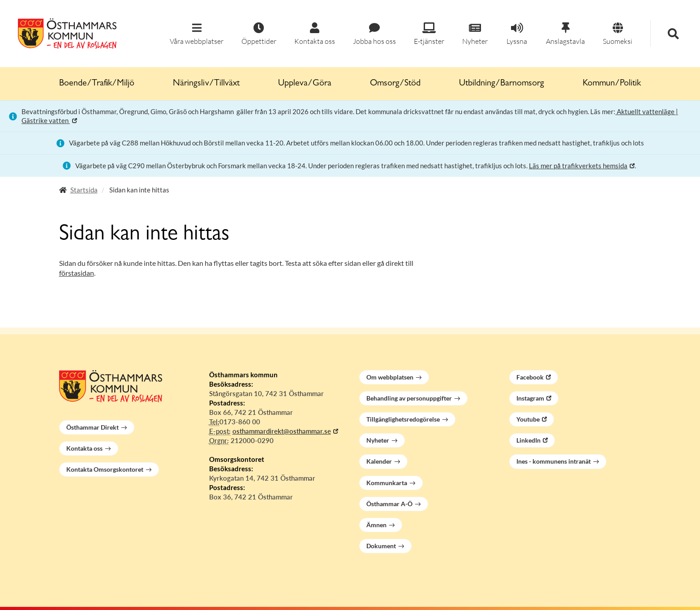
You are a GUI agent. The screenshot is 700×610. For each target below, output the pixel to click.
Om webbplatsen (390, 377)
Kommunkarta (387, 483)
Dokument (381, 546)
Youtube (528, 419)
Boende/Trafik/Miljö (97, 84)
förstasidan (77, 273)
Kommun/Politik (612, 84)
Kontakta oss (84, 448)
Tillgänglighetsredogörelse (403, 419)
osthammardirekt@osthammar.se (282, 431)
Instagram (530, 398)
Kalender (379, 461)
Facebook (530, 377)
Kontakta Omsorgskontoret (105, 469)
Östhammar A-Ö (389, 504)
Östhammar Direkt (92, 427)
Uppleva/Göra (305, 84)
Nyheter (378, 440)
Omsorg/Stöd (395, 84)
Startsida (84, 190)
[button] (197, 34)
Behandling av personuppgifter (409, 398)
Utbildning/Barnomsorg (502, 84)
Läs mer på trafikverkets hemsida (578, 166)
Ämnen (376, 525)
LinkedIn (528, 440)
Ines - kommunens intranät (554, 461)
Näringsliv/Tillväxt (206, 84)
